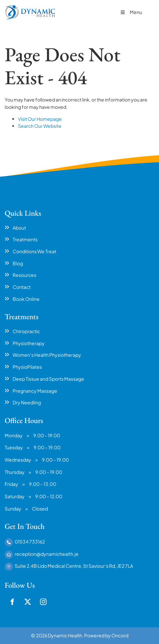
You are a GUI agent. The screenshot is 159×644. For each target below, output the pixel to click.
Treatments (25, 239)
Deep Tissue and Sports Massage (48, 379)
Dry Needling (27, 402)
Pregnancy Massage (35, 391)
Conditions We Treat (34, 251)
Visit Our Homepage (40, 119)
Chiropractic (26, 331)
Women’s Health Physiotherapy (47, 355)
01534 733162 (30, 541)
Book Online (26, 299)
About (19, 228)
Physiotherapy (29, 343)
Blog (18, 263)
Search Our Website (40, 126)
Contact (22, 287)
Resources (24, 275)
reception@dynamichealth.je (47, 554)
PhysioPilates (27, 367)
